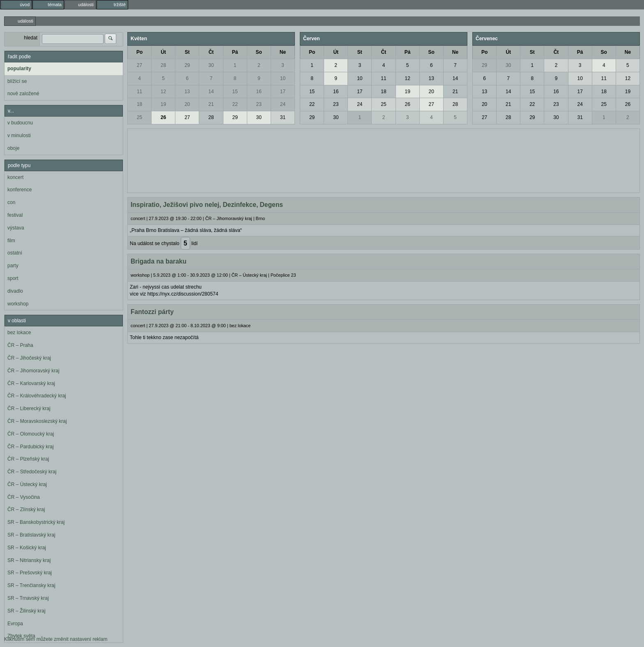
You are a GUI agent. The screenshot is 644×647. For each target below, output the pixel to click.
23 (259, 104)
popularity (19, 69)
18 (139, 104)
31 (283, 117)
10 (283, 78)
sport (13, 278)
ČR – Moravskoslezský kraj (37, 421)
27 (139, 65)
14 (211, 92)
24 (283, 104)
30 (211, 65)
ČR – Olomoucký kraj (31, 434)
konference (20, 190)
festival (15, 215)
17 (283, 92)
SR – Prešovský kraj (30, 573)
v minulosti (19, 135)
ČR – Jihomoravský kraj (33, 371)
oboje (13, 148)
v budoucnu (20, 123)
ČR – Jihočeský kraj (29, 358)
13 (187, 92)
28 (163, 65)
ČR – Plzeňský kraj (28, 459)
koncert (15, 177)
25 (139, 117)
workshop (18, 304)
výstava (16, 228)
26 (163, 117)
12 (163, 92)
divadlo (15, 291)
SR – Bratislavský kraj (31, 535)
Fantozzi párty (152, 312)
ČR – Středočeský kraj (32, 472)
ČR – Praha (20, 345)
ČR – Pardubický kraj (31, 447)
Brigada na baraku (159, 261)
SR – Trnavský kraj (28, 598)
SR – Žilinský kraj (26, 611)
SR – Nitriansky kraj (29, 560)
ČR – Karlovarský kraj (31, 383)
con (11, 202)
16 (259, 92)
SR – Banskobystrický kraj (36, 522)
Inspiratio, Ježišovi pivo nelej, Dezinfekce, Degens (207, 205)
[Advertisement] (384, 160)
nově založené (23, 94)
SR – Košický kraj (27, 548)
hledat (31, 38)
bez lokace (19, 333)
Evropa (15, 624)
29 (187, 65)
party (13, 266)
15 (235, 92)
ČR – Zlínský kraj (26, 509)
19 (163, 104)
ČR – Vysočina (24, 497)
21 (211, 104)
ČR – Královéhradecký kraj (37, 396)
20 (187, 104)
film (11, 241)
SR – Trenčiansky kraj (31, 585)
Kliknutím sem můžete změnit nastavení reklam (56, 639)
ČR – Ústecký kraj (27, 484)
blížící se (17, 81)
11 (139, 92)
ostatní (15, 253)
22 (235, 104)
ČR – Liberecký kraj (29, 408)
